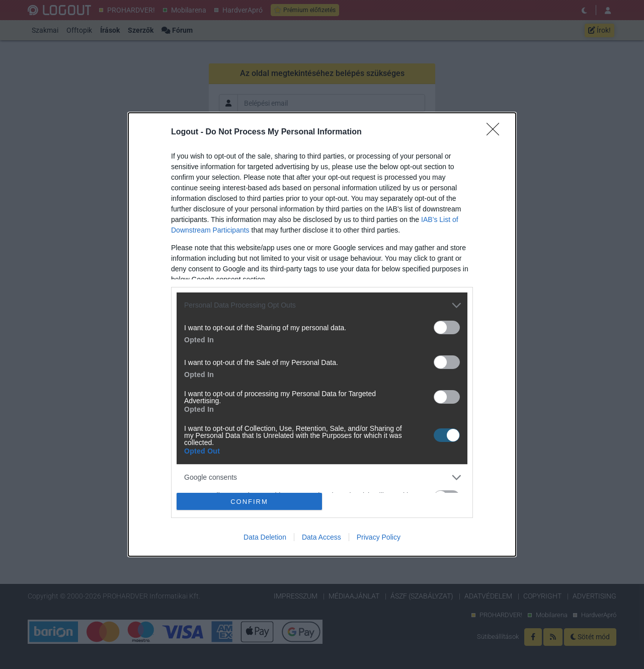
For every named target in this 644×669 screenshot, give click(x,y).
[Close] (496, 132)
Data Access (321, 537)
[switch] (447, 327)
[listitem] (322, 305)
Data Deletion (265, 537)
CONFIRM (249, 502)
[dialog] (322, 335)
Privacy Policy (379, 537)
